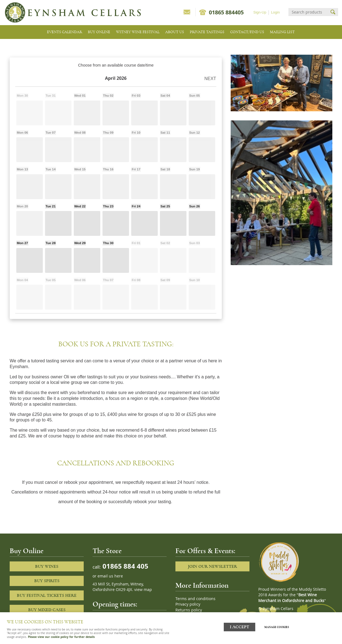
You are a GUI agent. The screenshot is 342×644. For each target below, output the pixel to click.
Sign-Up (260, 12)
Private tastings (207, 32)
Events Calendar (65, 32)
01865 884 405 (125, 566)
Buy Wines (47, 566)
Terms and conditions (195, 599)
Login (275, 12)
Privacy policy (188, 604)
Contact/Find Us (247, 32)
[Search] (308, 12)
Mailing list (282, 32)
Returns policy (189, 610)
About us (175, 32)
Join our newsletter (212, 566)
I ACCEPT (240, 625)
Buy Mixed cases (47, 610)
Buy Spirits (47, 581)
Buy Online (99, 32)
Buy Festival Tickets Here (47, 595)
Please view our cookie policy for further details (61, 637)
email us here (110, 576)
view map (143, 590)
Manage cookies (280, 625)
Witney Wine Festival (138, 32)
